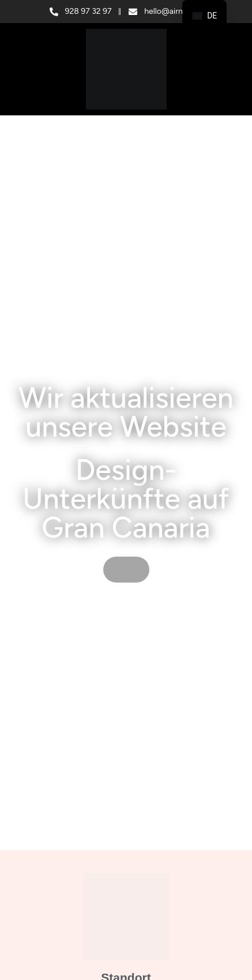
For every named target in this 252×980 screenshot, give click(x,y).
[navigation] (204, 16)
